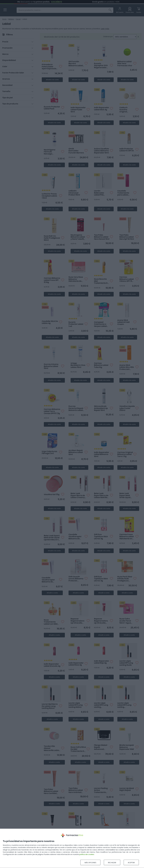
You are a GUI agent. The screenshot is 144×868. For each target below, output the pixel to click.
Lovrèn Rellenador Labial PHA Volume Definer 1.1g (101, 193)
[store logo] (11, 10)
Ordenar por (108, 37)
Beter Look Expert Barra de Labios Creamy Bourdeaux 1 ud (78, 496)
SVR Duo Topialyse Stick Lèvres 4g (101, 537)
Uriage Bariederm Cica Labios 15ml (78, 365)
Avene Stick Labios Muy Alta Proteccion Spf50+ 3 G (127, 367)
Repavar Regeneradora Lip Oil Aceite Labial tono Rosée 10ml (101, 621)
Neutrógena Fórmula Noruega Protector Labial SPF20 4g (51, 152)
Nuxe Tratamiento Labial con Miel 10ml (51, 622)
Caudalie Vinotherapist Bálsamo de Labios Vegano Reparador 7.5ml (76, 537)
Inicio (4, 19)
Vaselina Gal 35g (52, 494)
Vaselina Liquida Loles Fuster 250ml (127, 408)
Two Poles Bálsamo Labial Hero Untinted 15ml (76, 790)
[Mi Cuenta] (120, 10)
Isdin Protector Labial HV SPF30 (127, 150)
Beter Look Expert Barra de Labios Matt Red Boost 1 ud (101, 496)
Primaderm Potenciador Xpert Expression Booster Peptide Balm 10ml (50, 67)
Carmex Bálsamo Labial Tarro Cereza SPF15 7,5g (52, 411)
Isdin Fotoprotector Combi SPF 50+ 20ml (101, 832)
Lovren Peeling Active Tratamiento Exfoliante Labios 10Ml (102, 790)
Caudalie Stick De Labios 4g (50, 322)
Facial (18, 19)
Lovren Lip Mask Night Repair (127, 789)
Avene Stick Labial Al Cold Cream (123, 322)
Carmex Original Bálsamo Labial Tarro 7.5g (125, 454)
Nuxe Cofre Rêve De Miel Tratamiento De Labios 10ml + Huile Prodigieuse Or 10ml (78, 749)
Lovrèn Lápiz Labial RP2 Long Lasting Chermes (101, 705)
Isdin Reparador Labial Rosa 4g (76, 664)
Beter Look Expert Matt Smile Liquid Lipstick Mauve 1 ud (52, 538)
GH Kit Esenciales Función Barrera (76, 151)
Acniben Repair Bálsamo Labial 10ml (76, 452)
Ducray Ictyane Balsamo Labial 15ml (51, 366)
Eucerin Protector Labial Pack (52, 108)
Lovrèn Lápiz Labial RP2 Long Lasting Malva (76, 705)
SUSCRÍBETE (94, 2)
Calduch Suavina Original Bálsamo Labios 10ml (127, 110)
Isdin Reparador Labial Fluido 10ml (78, 110)
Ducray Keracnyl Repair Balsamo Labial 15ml (76, 408)
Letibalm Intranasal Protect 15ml (74, 193)
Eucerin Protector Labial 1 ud (76, 324)
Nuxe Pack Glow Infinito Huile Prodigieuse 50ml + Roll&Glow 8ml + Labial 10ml (125, 579)
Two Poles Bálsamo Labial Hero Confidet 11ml (51, 791)
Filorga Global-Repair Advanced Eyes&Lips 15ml (101, 747)
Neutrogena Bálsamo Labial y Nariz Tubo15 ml (78, 237)
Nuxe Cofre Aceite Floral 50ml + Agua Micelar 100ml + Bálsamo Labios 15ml (127, 621)
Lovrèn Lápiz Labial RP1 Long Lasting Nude (126, 663)
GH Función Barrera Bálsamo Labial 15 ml (76, 64)
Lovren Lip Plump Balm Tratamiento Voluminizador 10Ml (50, 833)
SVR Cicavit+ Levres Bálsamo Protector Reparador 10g (76, 579)
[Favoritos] (130, 10)
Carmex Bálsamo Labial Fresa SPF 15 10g (52, 280)
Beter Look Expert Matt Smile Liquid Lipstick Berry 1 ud (126, 496)
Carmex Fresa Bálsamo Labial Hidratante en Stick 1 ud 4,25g (127, 537)
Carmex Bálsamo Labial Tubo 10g (101, 365)
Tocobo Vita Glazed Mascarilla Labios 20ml (52, 748)
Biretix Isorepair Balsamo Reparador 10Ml (127, 747)
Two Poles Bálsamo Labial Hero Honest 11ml (102, 237)
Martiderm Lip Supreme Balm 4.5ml (75, 832)
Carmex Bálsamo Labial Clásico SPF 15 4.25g (127, 279)
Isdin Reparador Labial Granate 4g (52, 665)
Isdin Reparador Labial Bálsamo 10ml (102, 454)
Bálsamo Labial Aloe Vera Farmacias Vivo (125, 64)
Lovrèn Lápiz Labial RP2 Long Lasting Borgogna (124, 705)
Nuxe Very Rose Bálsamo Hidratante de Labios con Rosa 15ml (76, 279)
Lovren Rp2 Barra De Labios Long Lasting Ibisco (50, 706)
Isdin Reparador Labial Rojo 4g (102, 662)
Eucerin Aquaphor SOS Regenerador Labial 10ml (101, 66)
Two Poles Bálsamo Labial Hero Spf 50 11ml (127, 237)
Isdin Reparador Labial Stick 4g (102, 109)
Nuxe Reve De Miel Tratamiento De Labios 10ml (101, 281)
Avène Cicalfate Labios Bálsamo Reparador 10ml (101, 151)
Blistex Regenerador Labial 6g (124, 832)
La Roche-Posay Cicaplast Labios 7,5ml (49, 196)
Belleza (11, 19)
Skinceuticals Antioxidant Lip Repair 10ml (101, 408)
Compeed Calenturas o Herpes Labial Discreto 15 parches (100, 324)
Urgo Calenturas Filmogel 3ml (49, 453)
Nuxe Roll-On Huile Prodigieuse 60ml (52, 238)
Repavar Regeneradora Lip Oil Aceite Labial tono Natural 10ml (77, 621)
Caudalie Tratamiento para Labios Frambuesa (123, 193)
